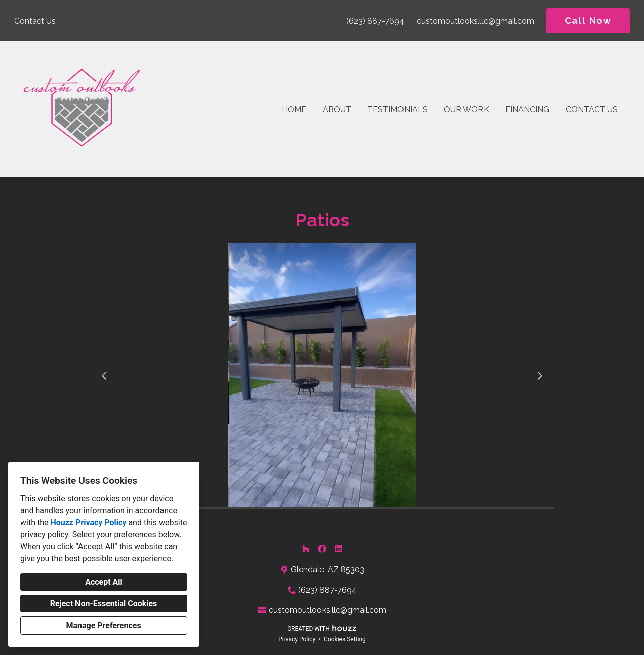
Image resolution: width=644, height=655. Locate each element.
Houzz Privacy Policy (88, 522)
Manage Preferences (103, 626)
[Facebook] (322, 549)
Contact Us (592, 109)
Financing (527, 109)
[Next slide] (540, 376)
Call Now (588, 20)
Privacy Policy (297, 639)
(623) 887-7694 (375, 21)
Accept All (104, 582)
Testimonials (397, 109)
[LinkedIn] (338, 549)
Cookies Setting (345, 639)
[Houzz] (306, 549)
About (337, 109)
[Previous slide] (104, 376)
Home (294, 109)
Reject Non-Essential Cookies (104, 603)
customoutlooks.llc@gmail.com (475, 21)
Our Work (466, 109)
